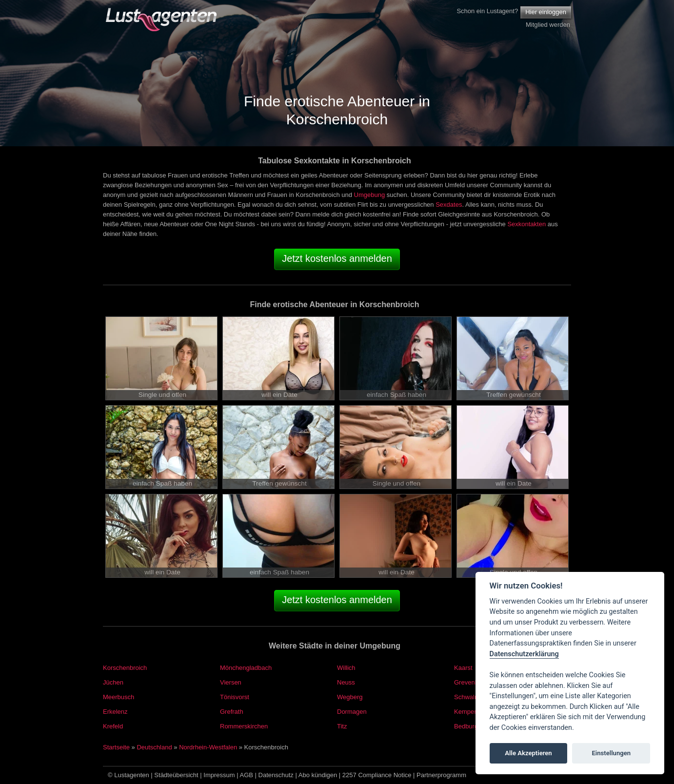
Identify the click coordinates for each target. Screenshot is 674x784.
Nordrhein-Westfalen (208, 747)
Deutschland (154, 747)
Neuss (346, 682)
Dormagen (352, 712)
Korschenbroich (125, 668)
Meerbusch (119, 697)
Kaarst (463, 668)
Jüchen (113, 682)
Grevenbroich (473, 682)
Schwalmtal (470, 697)
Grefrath (232, 712)
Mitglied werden (548, 25)
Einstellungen (611, 753)
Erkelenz (115, 712)
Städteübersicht (176, 775)
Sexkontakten (526, 224)
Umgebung (370, 195)
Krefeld (113, 726)
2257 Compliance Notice (377, 775)
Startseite (116, 747)
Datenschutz (276, 775)
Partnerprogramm (441, 775)
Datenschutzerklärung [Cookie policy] (524, 654)
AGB (247, 775)
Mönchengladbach (246, 668)
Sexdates (449, 205)
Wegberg (350, 697)
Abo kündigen (318, 775)
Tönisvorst (235, 697)
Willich (346, 668)
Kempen (466, 712)
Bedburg (466, 726)
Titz (342, 726)
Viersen (231, 682)
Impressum (219, 775)
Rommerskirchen (244, 726)
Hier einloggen (546, 12)
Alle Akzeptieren (528, 753)
